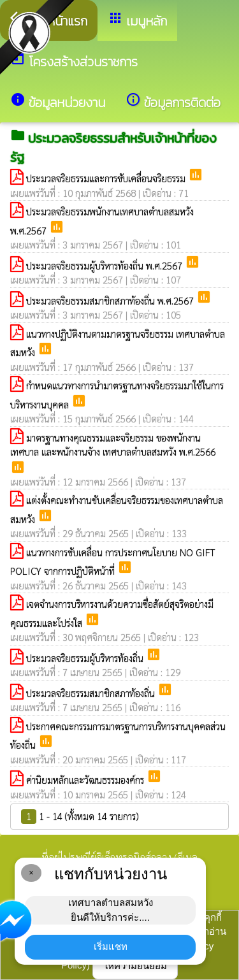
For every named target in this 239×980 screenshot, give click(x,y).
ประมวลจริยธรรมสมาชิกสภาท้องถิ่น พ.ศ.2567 (111, 300)
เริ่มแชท (111, 947)
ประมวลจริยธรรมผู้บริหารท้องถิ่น (86, 658)
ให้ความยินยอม (135, 966)
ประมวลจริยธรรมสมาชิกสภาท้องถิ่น (92, 693)
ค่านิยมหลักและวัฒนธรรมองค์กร (86, 780)
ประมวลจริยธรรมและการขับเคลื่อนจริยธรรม (107, 178)
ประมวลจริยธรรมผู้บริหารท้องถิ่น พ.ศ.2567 (105, 265)
